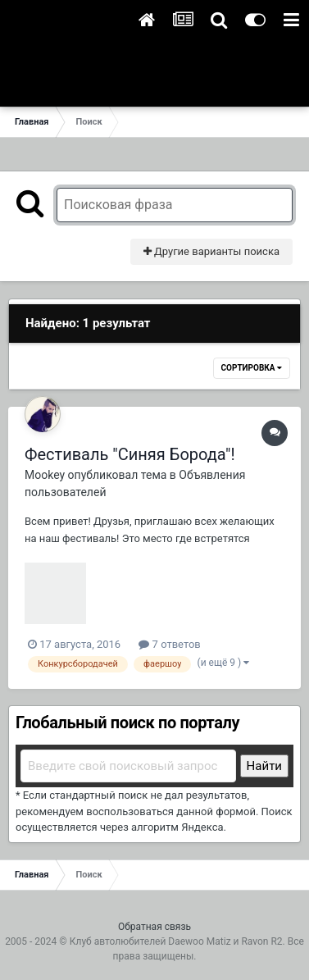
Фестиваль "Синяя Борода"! (130, 454)
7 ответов (169, 644)
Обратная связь (154, 927)
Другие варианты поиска (211, 251)
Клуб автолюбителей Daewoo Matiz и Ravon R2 (176, 941)
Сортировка (252, 368)
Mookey (45, 475)
